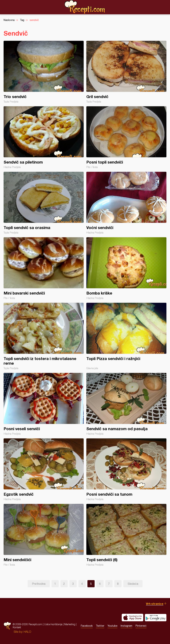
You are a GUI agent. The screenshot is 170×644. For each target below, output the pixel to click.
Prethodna (39, 584)
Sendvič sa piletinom (44, 137)
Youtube (112, 626)
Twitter (100, 626)
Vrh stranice (155, 604)
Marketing (70, 624)
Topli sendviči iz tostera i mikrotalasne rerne (44, 336)
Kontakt (17, 627)
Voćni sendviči (126, 203)
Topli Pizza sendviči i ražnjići (126, 336)
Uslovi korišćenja (53, 624)
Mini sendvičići (44, 535)
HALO (27, 632)
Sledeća (133, 584)
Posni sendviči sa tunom (126, 470)
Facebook (87, 626)
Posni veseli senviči (44, 404)
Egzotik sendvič (44, 470)
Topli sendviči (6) (126, 535)
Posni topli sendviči (126, 137)
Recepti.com (85, 7)
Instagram (126, 626)
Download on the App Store (132, 618)
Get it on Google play (156, 618)
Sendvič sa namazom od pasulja (126, 404)
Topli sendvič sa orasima (44, 203)
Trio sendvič (44, 72)
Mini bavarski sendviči (44, 268)
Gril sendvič (126, 72)
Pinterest (141, 626)
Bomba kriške (126, 268)
